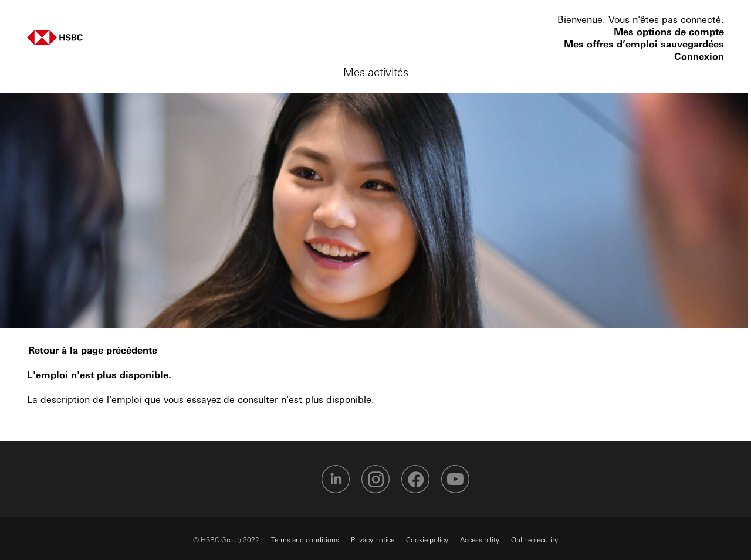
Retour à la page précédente (93, 350)
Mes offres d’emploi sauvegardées (644, 44)
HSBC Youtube (455, 479)
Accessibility (480, 539)
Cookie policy (427, 539)
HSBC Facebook (415, 479)
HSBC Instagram (375, 479)
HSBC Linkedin (336, 479)
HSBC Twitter (296, 479)
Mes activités (376, 72)
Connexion (699, 56)
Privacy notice (373, 539)
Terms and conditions (305, 539)
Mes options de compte (669, 31)
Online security (535, 539)
